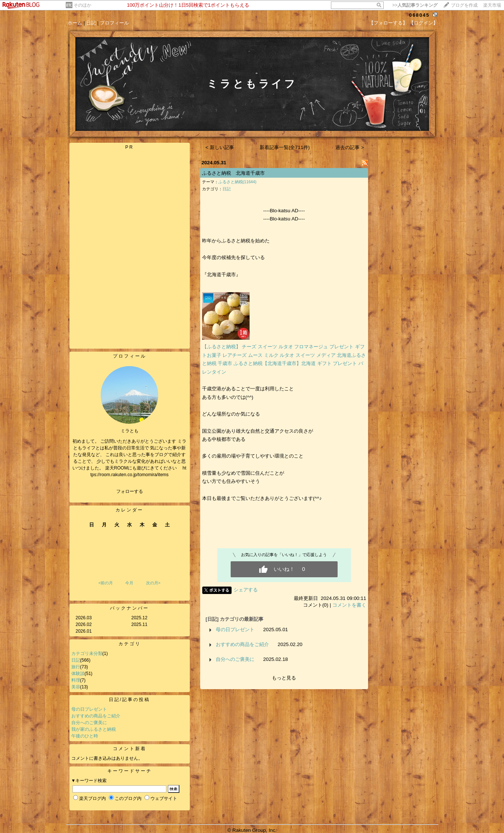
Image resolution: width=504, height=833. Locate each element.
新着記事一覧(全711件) (285, 147)
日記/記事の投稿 (129, 700)
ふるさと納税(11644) (238, 182)
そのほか (82, 5)
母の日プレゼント (89, 709)
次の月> (153, 583)
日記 (91, 23)
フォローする (130, 491)
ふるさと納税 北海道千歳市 (233, 173)
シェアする (246, 590)
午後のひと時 (85, 736)
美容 (76, 687)
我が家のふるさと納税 (94, 729)
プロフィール (114, 23)
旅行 (76, 667)
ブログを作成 (464, 5)
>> (415, 5)
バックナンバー (129, 608)
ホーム (75, 23)
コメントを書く (349, 605)
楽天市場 (492, 5)
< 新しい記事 (220, 147)
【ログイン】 (423, 23)
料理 (76, 680)
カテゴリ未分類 (87, 653)
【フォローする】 (388, 23)
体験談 (78, 674)
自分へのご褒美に (89, 723)
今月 (129, 583)
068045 (419, 15)
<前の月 (106, 583)
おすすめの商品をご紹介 (96, 716)
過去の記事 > (350, 147)
